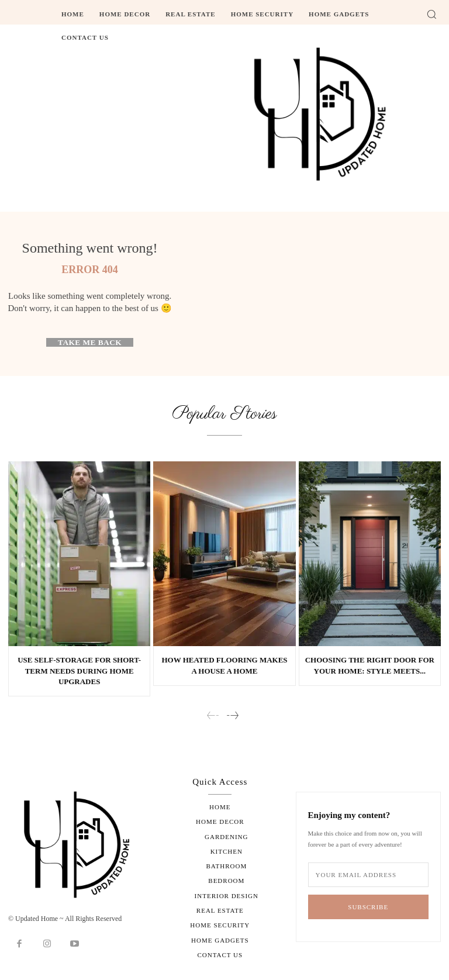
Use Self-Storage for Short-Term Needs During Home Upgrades (79, 670)
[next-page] (232, 716)
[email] (368, 875)
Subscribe (368, 907)
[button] (431, 14)
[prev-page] (213, 716)
